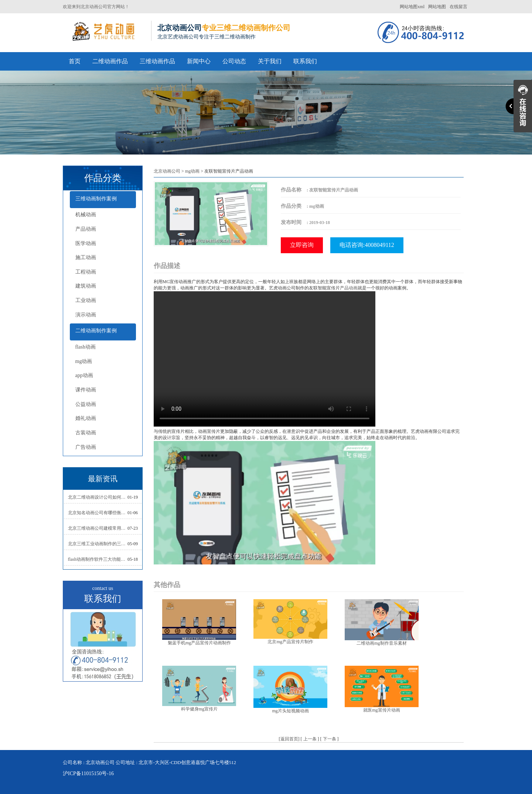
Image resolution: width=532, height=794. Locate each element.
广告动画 (86, 447)
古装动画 (86, 433)
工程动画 (86, 272)
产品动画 (86, 229)
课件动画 (86, 390)
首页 (75, 61)
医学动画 (86, 243)
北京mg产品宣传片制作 (290, 642)
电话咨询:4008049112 (367, 245)
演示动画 (86, 315)
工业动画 (86, 300)
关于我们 (270, 61)
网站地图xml (412, 7)
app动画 (84, 375)
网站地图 (437, 7)
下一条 (330, 739)
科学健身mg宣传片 (199, 709)
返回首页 (289, 739)
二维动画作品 (110, 61)
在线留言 (458, 7)
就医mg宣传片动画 (381, 710)
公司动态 (234, 61)
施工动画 (86, 257)
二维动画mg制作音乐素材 (381, 643)
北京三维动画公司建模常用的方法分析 (98, 528)
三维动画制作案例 (96, 199)
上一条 (310, 739)
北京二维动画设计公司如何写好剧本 (98, 497)
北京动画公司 (167, 171)
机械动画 (86, 215)
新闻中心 (199, 61)
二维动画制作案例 (96, 331)
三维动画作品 (157, 61)
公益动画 (86, 404)
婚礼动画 (86, 418)
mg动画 (84, 361)
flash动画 (86, 347)
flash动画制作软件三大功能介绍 (98, 559)
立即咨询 (302, 245)
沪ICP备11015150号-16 (88, 773)
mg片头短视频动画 (290, 711)
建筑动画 (86, 286)
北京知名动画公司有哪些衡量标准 (98, 513)
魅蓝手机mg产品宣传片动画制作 (199, 643)
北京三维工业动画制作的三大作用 (98, 544)
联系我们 (305, 61)
